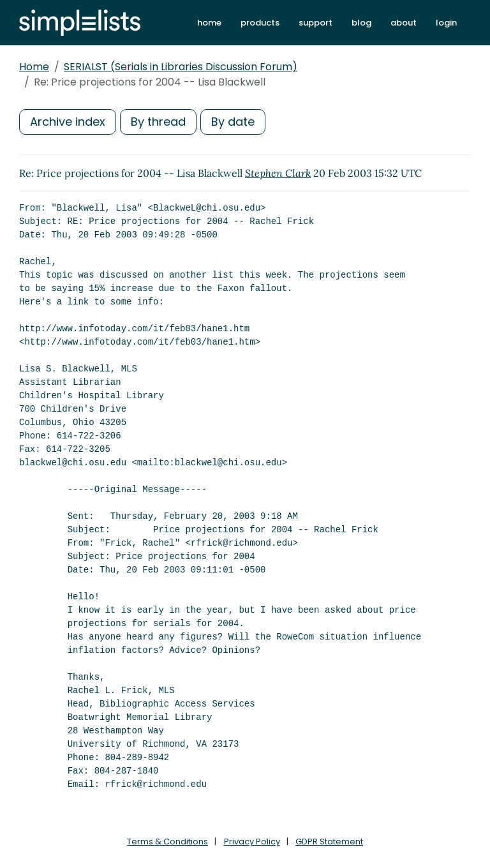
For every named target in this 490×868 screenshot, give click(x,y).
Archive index (68, 122)
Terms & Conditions (167, 842)
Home (34, 67)
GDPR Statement (329, 842)
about (404, 23)
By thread (158, 122)
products (260, 23)
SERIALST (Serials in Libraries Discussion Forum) (181, 67)
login (446, 23)
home (209, 23)
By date (233, 122)
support (316, 23)
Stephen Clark (278, 173)
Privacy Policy (252, 842)
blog (361, 23)
